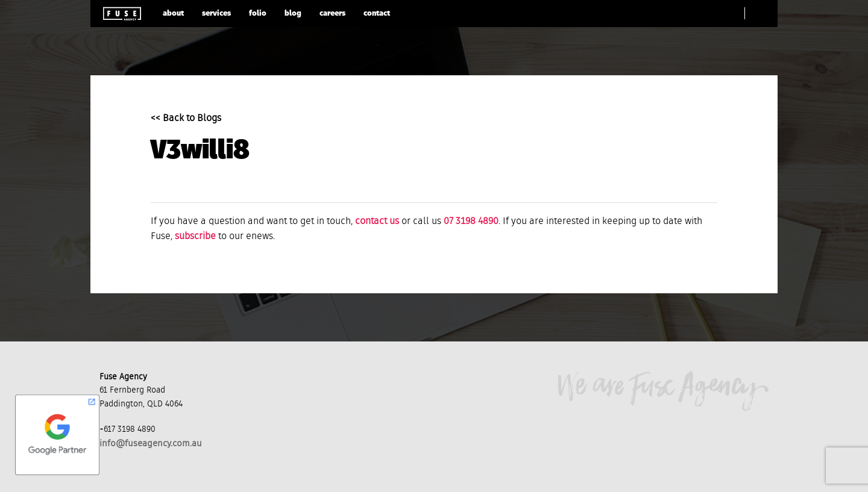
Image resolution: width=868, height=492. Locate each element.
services (216, 14)
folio (258, 14)
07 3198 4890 (471, 222)
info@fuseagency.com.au (151, 444)
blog (293, 14)
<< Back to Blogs (186, 119)
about (173, 14)
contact (377, 14)
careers (332, 14)
